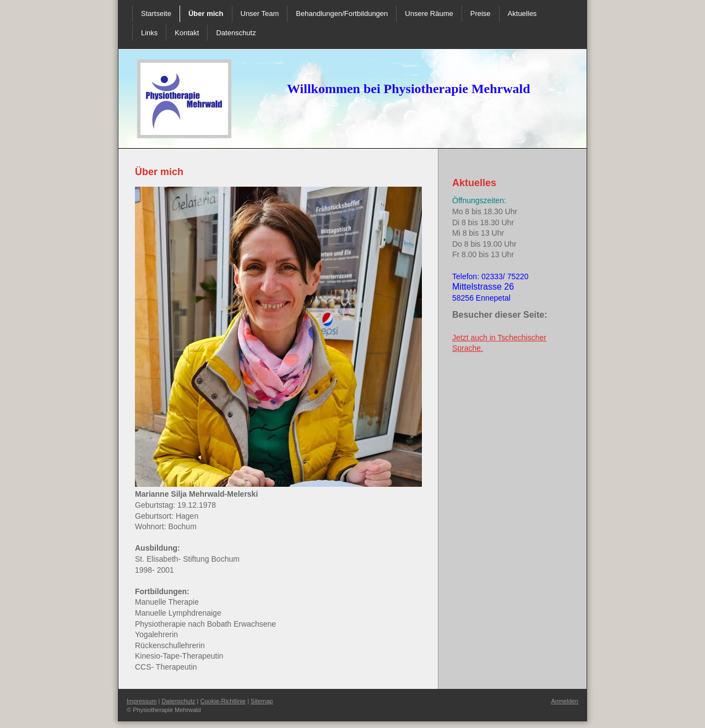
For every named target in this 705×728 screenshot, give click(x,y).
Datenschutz (178, 701)
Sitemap (262, 701)
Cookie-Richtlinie (223, 701)
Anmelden (565, 701)
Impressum (142, 701)
